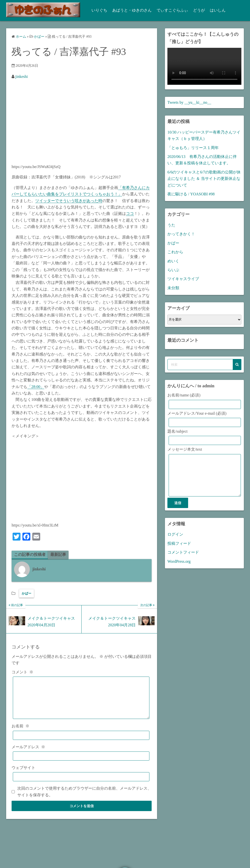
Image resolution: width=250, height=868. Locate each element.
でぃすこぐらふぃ (170, 10)
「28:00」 (36, 387)
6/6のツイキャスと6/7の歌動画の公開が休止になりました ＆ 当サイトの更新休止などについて (204, 179)
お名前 (20, 734)
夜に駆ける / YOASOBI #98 (191, 194)
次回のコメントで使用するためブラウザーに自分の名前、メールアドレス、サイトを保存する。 (84, 799)
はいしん (215, 10)
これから (175, 252)
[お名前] (81, 743)
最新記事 (58, 554)
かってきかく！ (181, 234)
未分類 (173, 288)
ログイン (175, 542)
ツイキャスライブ (183, 279)
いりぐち (97, 10)
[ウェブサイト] (81, 784)
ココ (130, 213)
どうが (196, 10)
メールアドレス (28, 754)
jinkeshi (22, 77)
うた (171, 225)
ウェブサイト (23, 775)
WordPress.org (179, 569)
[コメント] (81, 702)
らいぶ (173, 270)
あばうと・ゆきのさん (129, 10)
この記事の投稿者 (30, 554)
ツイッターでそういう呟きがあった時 (69, 201)
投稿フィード (179, 551)
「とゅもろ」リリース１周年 (193, 148)
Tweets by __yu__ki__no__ (189, 102)
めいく (173, 261)
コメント (22, 672)
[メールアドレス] (81, 763)
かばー (27, 593)
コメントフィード (183, 560)
